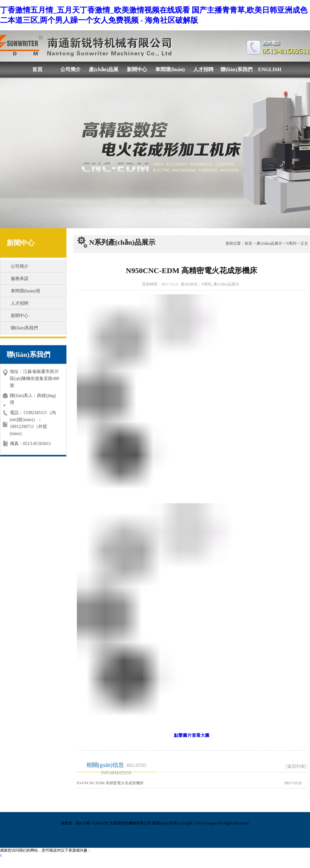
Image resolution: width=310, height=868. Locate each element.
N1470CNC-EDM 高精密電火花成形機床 (110, 783)
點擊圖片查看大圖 (192, 735)
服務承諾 (20, 279)
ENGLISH (270, 69)
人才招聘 (203, 69)
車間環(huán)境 (170, 72)
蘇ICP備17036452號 (92, 823)
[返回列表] (296, 766)
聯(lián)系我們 (236, 69)
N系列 (291, 243)
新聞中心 (137, 69)
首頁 (37, 69)
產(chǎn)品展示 (104, 72)
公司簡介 (71, 69)
